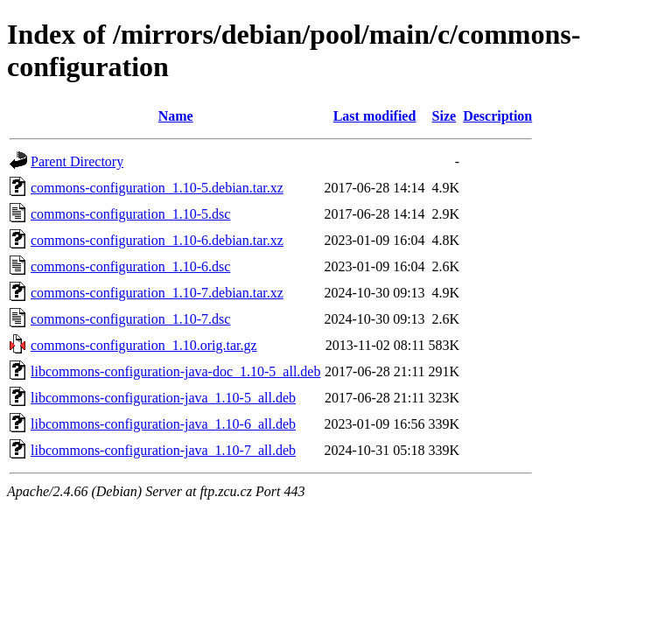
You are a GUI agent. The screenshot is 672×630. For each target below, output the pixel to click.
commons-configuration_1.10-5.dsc (130, 214)
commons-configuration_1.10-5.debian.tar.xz (157, 188)
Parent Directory (77, 161)
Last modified (375, 116)
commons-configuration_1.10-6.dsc (130, 266)
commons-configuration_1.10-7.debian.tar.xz (157, 293)
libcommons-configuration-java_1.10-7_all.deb (163, 450)
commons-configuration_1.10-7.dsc (130, 319)
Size (444, 116)
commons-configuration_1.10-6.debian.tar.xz (157, 240)
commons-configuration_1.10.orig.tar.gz (144, 345)
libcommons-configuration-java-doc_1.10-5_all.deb (175, 371)
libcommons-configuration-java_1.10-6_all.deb (163, 424)
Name (176, 116)
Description (497, 116)
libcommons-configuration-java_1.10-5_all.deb (163, 398)
